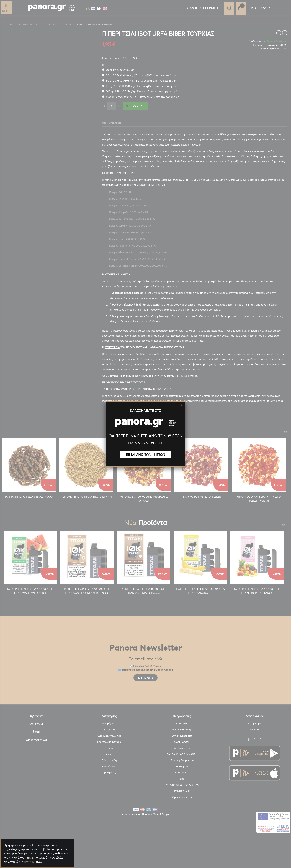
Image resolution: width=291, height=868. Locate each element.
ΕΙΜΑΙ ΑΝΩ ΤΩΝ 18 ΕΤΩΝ (146, 455)
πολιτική (30, 861)
